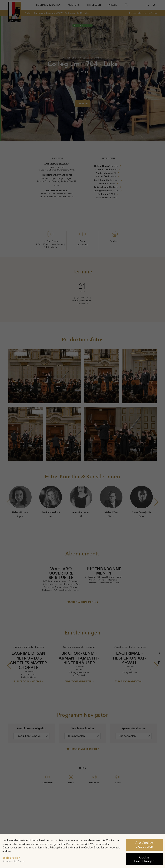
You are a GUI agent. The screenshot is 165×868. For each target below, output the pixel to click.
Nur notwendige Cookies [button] (14, 861)
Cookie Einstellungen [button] (144, 859)
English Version (11, 858)
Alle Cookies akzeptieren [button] (144, 845)
